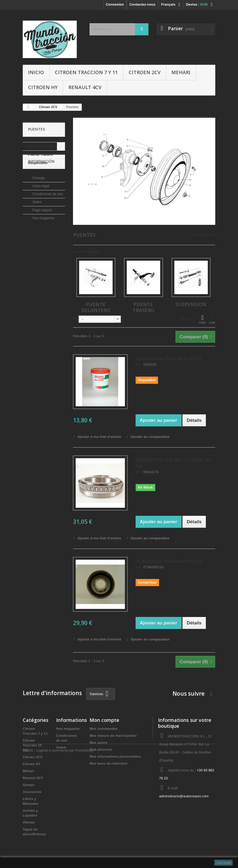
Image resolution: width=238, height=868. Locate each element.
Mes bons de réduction (109, 763)
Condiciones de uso (47, 214)
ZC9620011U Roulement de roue (169, 561)
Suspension (38, 163)
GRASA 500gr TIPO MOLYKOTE (169, 359)
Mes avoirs (99, 743)
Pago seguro (42, 230)
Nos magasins (43, 238)
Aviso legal (40, 206)
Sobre (37, 222)
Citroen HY (43, 87)
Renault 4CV (85, 87)
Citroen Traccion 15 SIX (32, 745)
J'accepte (223, 863)
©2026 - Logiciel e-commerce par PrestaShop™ (60, 853)
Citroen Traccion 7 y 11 (86, 72)
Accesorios (32, 792)
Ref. (139, 365)
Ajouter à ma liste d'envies (99, 437)
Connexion (115, 4)
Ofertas (29, 822)
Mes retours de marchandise (113, 736)
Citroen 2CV (145, 72)
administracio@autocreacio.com (184, 796)
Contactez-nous (143, 4)
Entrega (38, 198)
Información (41, 183)
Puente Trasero (40, 155)
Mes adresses (101, 750)
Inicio (36, 72)
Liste (212, 319)
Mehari (181, 72)
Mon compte (104, 720)
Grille (202, 319)
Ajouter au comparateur (150, 437)
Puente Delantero (42, 146)
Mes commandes (104, 729)
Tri (75, 319)
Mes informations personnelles (115, 757)
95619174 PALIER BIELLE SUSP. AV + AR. (175, 463)
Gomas (29, 785)
